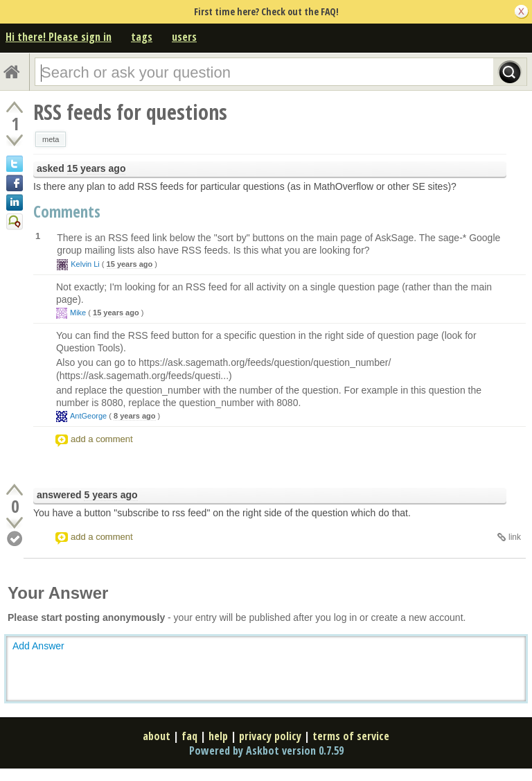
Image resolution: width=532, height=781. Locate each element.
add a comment (102, 439)
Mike (78, 313)
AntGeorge (88, 416)
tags (142, 37)
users (184, 37)
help (218, 736)
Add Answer (38, 646)
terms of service (351, 736)
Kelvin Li (85, 264)
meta (51, 139)
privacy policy (270, 736)
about (157, 736)
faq (189, 736)
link (515, 537)
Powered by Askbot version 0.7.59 (266, 751)
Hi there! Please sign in (59, 37)
